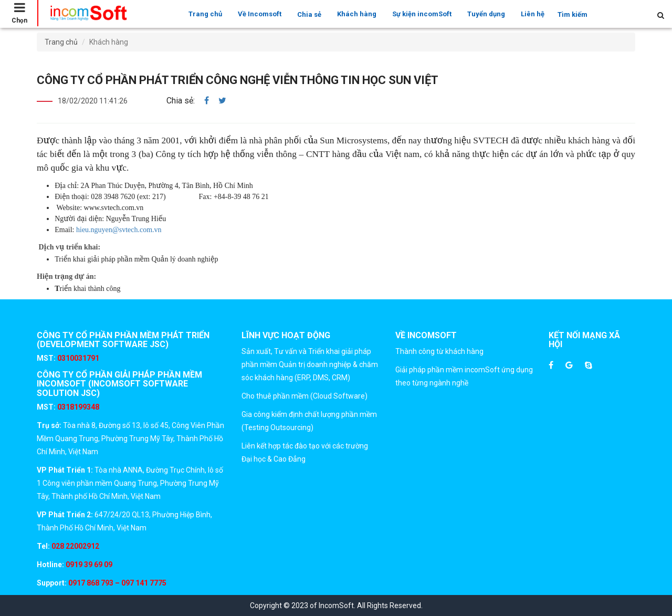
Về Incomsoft (260, 14)
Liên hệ (533, 14)
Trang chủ (205, 14)
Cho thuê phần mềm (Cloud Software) (304, 396)
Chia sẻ (309, 14)
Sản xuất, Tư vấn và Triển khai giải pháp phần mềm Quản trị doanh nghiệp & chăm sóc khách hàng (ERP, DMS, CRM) (310, 364)
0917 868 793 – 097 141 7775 (117, 583)
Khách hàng (357, 14)
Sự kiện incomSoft (422, 14)
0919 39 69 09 (88, 565)
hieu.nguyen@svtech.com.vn (119, 230)
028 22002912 (75, 546)
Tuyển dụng (486, 14)
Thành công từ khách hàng (439, 351)
